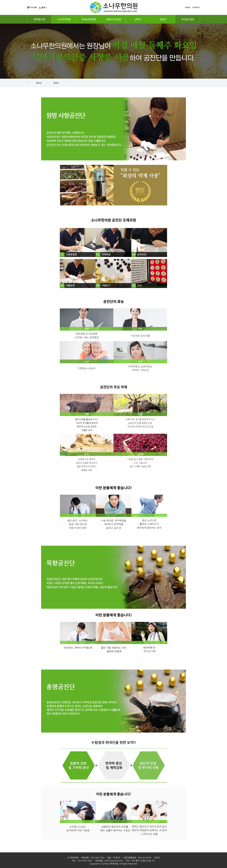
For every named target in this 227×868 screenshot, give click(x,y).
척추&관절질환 (89, 19)
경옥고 (56, 83)
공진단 (163, 19)
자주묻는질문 (188, 19)
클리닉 (138, 19)
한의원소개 (39, 19)
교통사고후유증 (113, 19)
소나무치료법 (64, 19)
